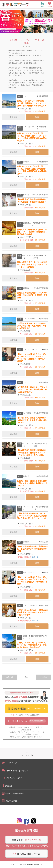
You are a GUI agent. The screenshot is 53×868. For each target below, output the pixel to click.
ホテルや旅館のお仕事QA (15, 770)
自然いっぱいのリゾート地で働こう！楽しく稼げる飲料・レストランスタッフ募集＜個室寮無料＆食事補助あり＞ (32, 137)
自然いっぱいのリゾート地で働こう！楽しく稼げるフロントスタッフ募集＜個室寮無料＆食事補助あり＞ (32, 103)
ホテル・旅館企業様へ (13, 793)
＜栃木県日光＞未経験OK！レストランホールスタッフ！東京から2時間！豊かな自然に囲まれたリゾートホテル (32, 517)
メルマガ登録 (9, 801)
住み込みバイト (15, 732)
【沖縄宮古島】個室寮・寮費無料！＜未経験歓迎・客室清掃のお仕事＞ (32, 201)
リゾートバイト (30, 732)
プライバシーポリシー (13, 778)
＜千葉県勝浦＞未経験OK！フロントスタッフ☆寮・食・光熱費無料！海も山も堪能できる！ (32, 389)
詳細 (37, 117)
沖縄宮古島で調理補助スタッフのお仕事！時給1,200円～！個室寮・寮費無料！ (32, 295)
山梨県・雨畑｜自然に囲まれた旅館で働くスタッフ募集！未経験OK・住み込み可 (32, 483)
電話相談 (14, 117)
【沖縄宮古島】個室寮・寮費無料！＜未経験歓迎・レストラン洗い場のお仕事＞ (32, 420)
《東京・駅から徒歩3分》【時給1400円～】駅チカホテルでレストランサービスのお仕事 (33, 613)
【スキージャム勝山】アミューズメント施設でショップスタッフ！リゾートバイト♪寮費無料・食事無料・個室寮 (32, 581)
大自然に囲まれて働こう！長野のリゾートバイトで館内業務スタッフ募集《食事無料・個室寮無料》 (32, 645)
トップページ (9, 763)
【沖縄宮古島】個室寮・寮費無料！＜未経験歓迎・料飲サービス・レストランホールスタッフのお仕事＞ (32, 453)
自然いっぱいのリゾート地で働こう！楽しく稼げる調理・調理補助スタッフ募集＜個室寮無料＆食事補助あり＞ (32, 170)
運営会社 (7, 786)
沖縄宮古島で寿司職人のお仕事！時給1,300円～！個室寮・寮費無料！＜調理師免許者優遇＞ (32, 232)
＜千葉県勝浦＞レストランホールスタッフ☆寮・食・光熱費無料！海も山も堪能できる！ (32, 326)
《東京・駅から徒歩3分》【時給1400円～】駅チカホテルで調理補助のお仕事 (33, 549)
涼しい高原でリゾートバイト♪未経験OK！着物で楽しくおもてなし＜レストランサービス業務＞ (32, 265)
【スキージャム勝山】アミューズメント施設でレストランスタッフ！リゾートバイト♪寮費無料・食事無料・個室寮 (32, 358)
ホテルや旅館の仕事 (29, 734)
